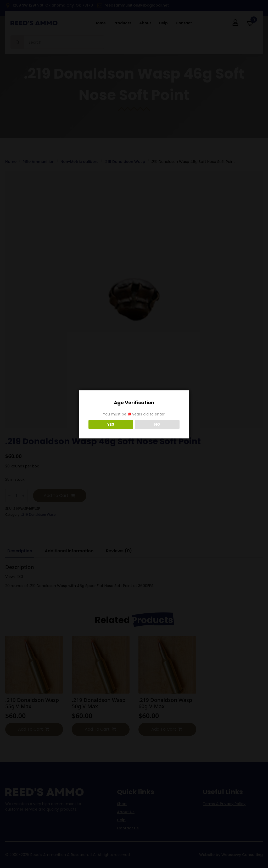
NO (157, 424)
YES (111, 424)
